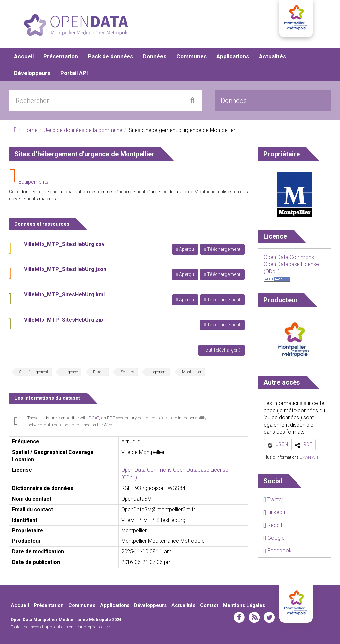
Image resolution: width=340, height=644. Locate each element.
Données (155, 56)
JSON (282, 444)
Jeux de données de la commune (83, 130)
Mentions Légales (244, 605)
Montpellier (192, 372)
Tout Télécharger (221, 350)
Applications (233, 56)
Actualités (272, 56)
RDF (308, 444)
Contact (209, 605)
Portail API (74, 73)
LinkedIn (275, 512)
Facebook (277, 551)
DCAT (94, 418)
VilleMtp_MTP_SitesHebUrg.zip (63, 320)
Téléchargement (222, 249)
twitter (269, 617)
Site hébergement (34, 372)
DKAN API (309, 457)
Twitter (273, 500)
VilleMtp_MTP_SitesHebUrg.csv (64, 244)
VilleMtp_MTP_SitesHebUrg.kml (64, 294)
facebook (239, 617)
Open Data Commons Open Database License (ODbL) (291, 264)
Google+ (275, 538)
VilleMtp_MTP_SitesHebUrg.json (65, 269)
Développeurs (32, 73)
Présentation (61, 56)
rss (254, 617)
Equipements (33, 182)
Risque (99, 372)
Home (30, 130)
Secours (127, 372)
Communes (191, 56)
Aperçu (185, 249)
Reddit (273, 525)
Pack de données (111, 56)
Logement (158, 372)
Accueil (24, 56)
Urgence (71, 372)
